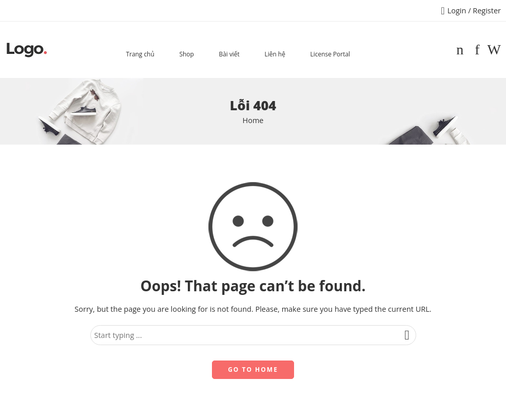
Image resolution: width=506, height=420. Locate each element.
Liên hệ (275, 54)
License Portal (330, 54)
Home (253, 120)
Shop (186, 54)
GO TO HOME (253, 369)
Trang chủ (140, 54)
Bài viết (229, 54)
